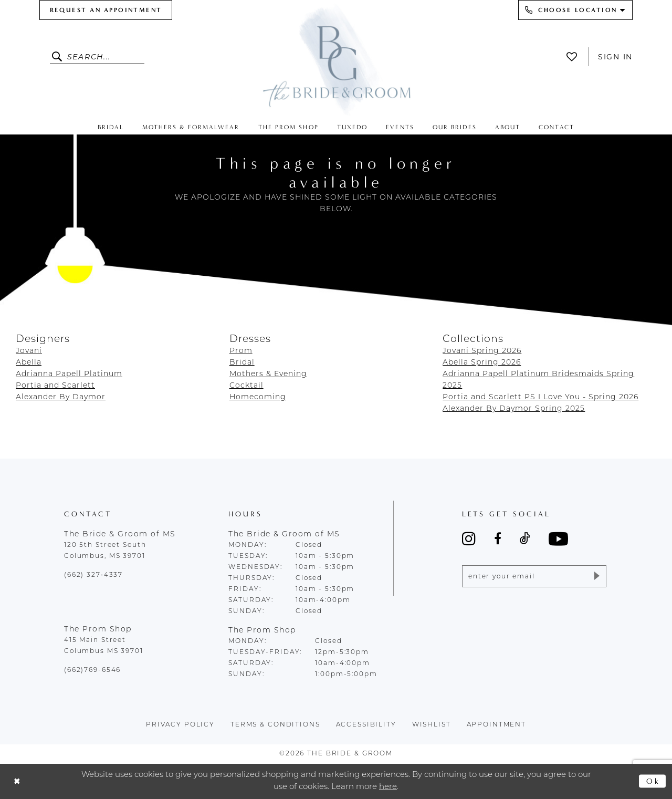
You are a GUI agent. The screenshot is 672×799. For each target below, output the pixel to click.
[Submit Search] (59, 57)
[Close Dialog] (17, 781)
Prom (241, 351)
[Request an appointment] (106, 10)
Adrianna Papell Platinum (69, 374)
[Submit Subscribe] (596, 576)
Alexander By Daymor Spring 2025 (514, 409)
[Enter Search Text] (97, 57)
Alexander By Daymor (61, 397)
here (388, 787)
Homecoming (258, 397)
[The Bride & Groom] (336, 59)
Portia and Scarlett (55, 386)
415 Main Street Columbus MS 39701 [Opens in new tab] (104, 646)
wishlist (432, 725)
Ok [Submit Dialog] (653, 781)
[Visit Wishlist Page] (575, 57)
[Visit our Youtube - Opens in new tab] (558, 539)
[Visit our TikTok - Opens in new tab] (525, 538)
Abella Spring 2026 (482, 363)
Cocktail (246, 386)
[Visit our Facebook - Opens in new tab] (498, 538)
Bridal (242, 363)
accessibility (366, 725)
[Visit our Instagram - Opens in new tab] (469, 538)
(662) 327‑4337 (93, 575)
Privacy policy (180, 725)
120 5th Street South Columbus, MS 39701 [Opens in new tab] (105, 551)
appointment (497, 725)
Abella (29, 363)
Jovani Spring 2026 (482, 351)
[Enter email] (534, 576)
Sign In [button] (615, 57)
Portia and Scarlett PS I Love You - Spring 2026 (540, 397)
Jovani (29, 351)
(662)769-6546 (92, 670)
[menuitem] (106, 10)
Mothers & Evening (268, 374)
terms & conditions (275, 725)
